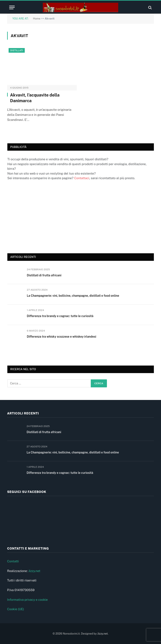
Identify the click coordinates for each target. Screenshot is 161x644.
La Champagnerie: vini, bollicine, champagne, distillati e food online (73, 296)
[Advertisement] (39, 216)
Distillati (17, 50)
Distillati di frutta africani (44, 275)
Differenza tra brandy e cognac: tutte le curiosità (60, 316)
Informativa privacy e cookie (27, 600)
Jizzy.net (34, 571)
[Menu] (12, 7)
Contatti (13, 561)
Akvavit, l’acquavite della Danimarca (35, 98)
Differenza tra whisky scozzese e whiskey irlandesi (62, 337)
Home (37, 19)
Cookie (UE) (16, 609)
